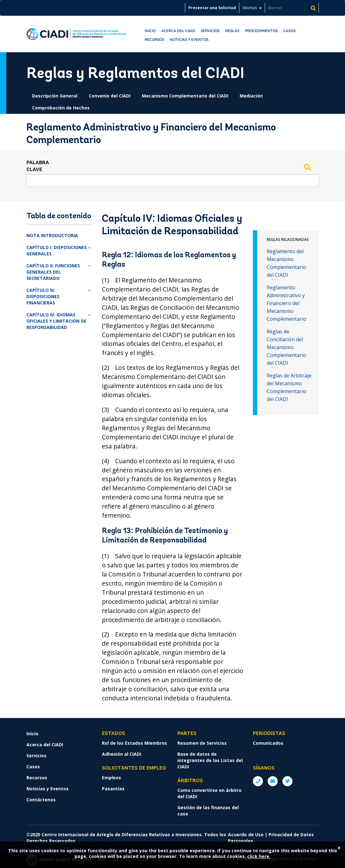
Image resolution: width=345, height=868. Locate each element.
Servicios (210, 31)
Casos (289, 31)
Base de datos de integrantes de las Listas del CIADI (210, 760)
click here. (259, 856)
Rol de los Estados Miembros (134, 743)
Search (308, 167)
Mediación (251, 96)
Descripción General (55, 96)
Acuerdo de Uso (246, 835)
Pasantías (113, 789)
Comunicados (268, 743)
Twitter (287, 781)
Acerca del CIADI (178, 31)
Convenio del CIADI (110, 96)
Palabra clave (38, 166)
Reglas (232, 31)
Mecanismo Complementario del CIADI (185, 96)
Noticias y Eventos (189, 39)
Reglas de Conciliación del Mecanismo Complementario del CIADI (287, 347)
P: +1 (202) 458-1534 (258, 781)
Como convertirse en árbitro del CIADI (209, 793)
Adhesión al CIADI (122, 754)
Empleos (111, 778)
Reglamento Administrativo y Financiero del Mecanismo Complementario (287, 303)
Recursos (154, 39)
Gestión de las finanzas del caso (208, 811)
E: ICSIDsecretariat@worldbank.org (273, 781)
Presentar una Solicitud (212, 8)
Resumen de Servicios (202, 743)
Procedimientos (261, 31)
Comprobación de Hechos (61, 108)
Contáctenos (41, 800)
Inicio (150, 31)
